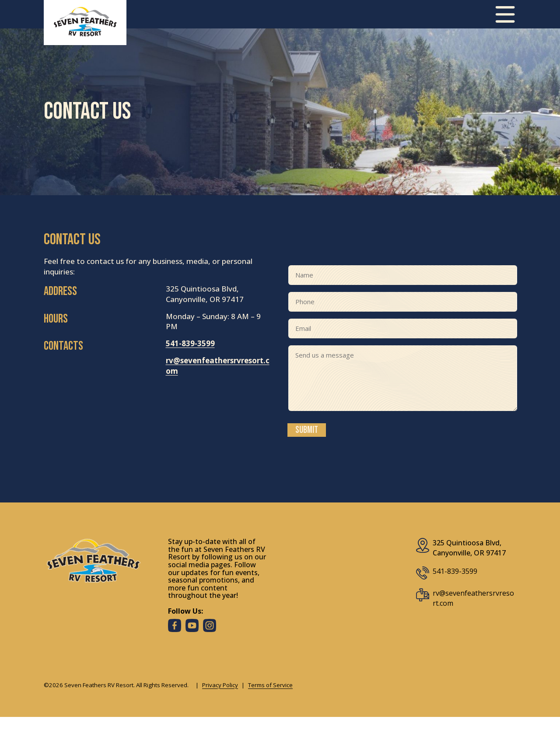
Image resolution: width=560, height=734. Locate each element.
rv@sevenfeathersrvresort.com (473, 599)
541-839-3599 (190, 344)
